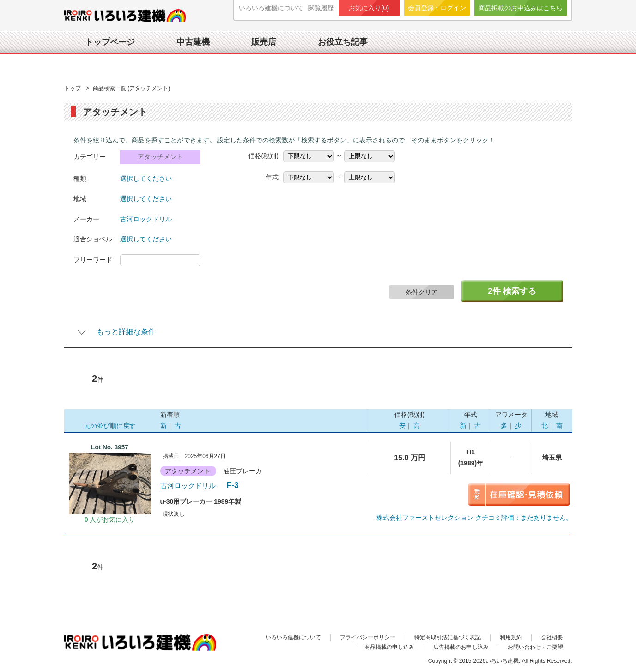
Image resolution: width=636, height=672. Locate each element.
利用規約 (511, 637)
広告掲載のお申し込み (461, 647)
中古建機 (193, 42)
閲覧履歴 (321, 8)
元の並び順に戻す (110, 426)
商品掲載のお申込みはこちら (521, 8)
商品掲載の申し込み (389, 647)
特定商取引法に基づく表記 (448, 637)
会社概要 (552, 637)
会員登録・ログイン (437, 8)
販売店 (264, 42)
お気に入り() (369, 8)
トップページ (110, 42)
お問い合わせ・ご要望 (535, 647)
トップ (73, 88)
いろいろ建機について (271, 8)
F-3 (201, 485)
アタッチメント (160, 157)
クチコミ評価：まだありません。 (474, 518)
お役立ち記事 (343, 42)
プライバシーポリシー (368, 637)
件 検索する (512, 291)
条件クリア (422, 292)
